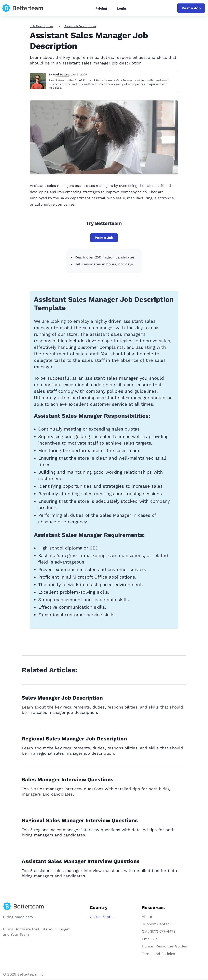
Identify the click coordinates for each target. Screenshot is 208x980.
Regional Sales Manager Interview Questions (80, 820)
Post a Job (191, 8)
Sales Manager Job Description (62, 698)
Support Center (155, 924)
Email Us (149, 939)
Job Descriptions (42, 26)
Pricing (101, 8)
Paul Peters (61, 74)
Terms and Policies (158, 954)
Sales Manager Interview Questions (68, 779)
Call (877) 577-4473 (159, 931)
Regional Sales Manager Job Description (74, 739)
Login (121, 8)
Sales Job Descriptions (80, 26)
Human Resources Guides (164, 946)
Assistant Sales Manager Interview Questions (81, 861)
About (147, 917)
